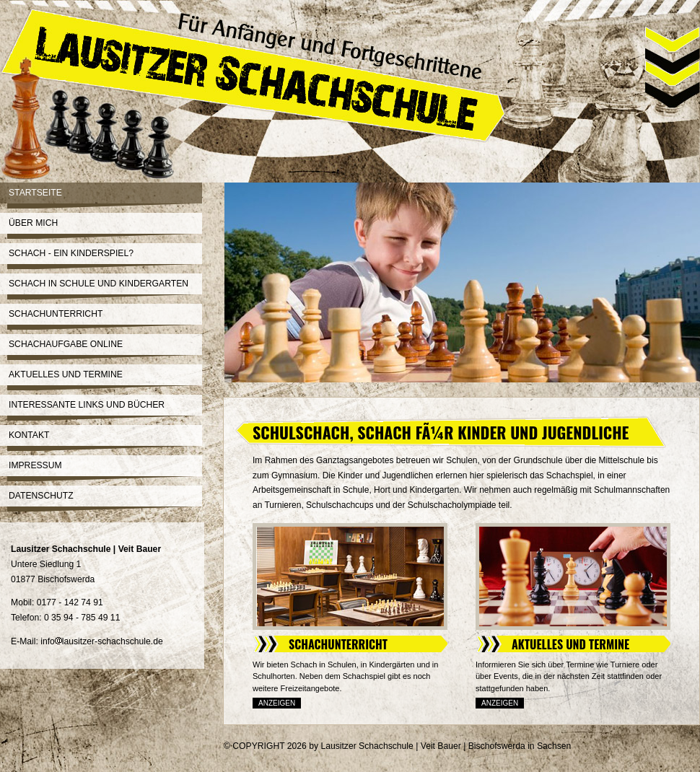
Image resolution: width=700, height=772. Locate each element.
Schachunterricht (56, 314)
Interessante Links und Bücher (87, 405)
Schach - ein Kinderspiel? (71, 253)
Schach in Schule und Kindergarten (99, 284)
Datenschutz (41, 496)
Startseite (35, 193)
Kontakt (29, 435)
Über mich (33, 223)
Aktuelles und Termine (66, 374)
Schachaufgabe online (66, 344)
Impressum (35, 465)
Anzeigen (277, 703)
